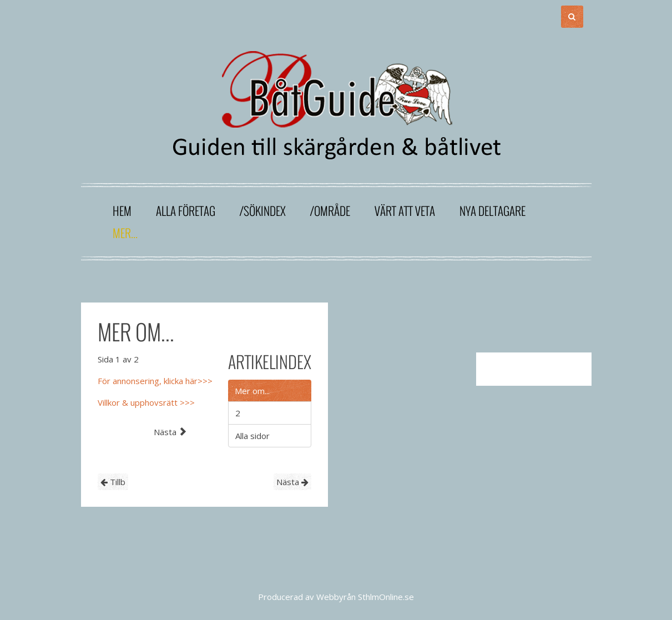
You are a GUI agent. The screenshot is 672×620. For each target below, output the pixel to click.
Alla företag (186, 211)
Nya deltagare (492, 211)
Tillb (113, 482)
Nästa (292, 482)
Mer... (125, 233)
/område (330, 211)
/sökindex (263, 211)
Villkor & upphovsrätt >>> (146, 402)
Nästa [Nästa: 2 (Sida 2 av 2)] (170, 432)
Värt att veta (405, 211)
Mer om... (252, 391)
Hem (122, 211)
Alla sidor (252, 436)
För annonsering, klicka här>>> (155, 381)
